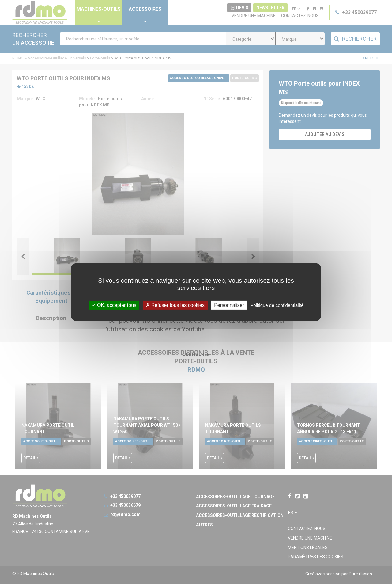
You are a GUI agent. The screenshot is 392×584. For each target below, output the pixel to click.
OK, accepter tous (114, 305)
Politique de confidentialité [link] (277, 305)
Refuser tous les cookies (175, 305)
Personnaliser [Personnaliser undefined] (229, 305)
